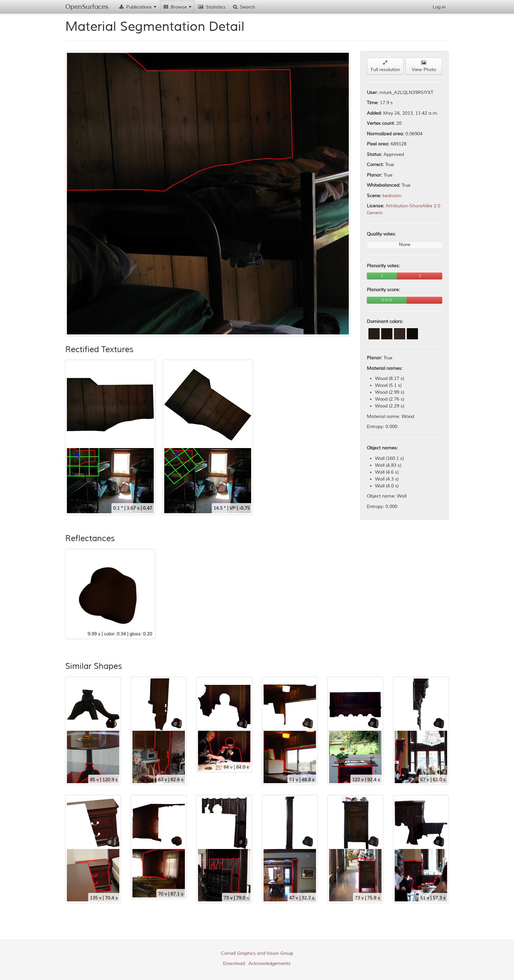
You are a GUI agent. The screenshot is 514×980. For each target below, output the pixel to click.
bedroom (392, 196)
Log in (439, 7)
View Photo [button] (424, 66)
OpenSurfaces (87, 7)
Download (234, 963)
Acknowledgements (269, 963)
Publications (137, 7)
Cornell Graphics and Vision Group (257, 953)
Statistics (212, 7)
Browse (177, 7)
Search (244, 7)
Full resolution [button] (385, 66)
